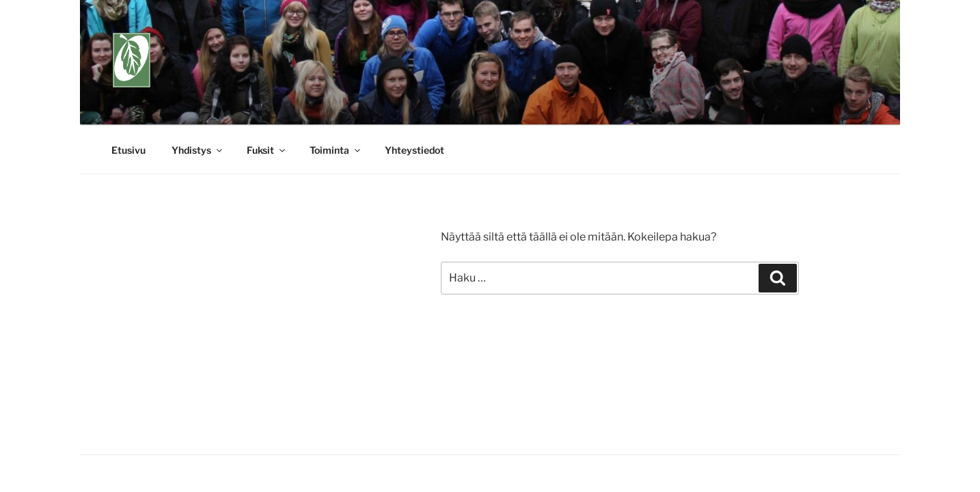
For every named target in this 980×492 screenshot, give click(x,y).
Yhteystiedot (414, 150)
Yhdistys (198, 150)
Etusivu (128, 150)
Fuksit (267, 150)
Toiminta (336, 150)
